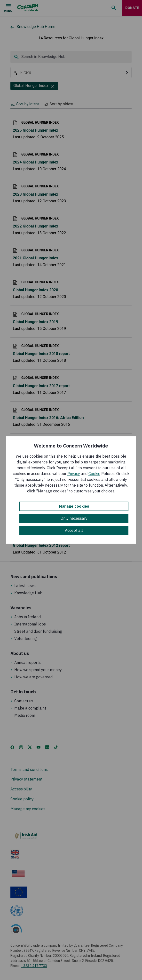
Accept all (74, 530)
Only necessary (74, 518)
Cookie (94, 474)
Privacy (74, 474)
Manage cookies (74, 506)
